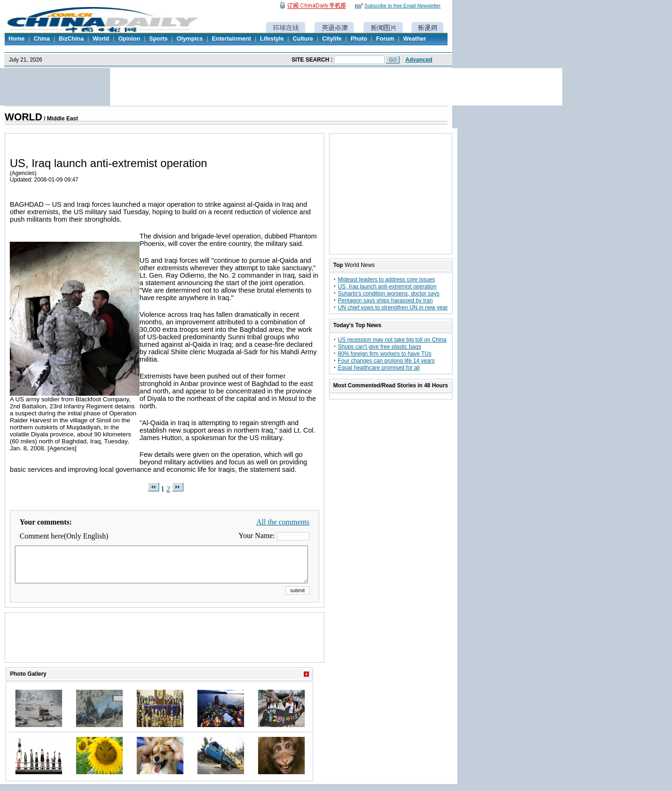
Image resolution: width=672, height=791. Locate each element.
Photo (359, 39)
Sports (159, 39)
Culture (303, 39)
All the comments (283, 522)
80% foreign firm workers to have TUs (385, 354)
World (101, 39)
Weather (415, 39)
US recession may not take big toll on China (392, 340)
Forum (385, 39)
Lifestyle (272, 39)
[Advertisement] (165, 649)
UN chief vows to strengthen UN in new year (393, 308)
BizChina (71, 39)
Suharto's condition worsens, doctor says (389, 294)
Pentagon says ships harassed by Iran (385, 301)
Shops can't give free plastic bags (379, 347)
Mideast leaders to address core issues (386, 280)
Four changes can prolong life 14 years (386, 361)
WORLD (24, 117)
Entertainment (231, 39)
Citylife (332, 39)
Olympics (189, 39)
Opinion (129, 39)
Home (17, 39)
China (42, 39)
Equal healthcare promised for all (379, 368)
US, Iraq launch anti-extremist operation (387, 287)
